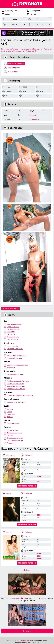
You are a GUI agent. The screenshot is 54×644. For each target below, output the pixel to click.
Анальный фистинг (14, 358)
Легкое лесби (12, 346)
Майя (9, 494)
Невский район (14, 68)
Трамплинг (11, 414)
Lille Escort (27, 570)
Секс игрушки (12, 339)
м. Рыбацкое (13, 72)
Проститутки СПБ (24, 640)
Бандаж (10, 409)
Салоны (32, 14)
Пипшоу (10, 435)
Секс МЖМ (11, 334)
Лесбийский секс (14, 329)
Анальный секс (13, 337)
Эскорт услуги (12, 430)
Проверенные (34, 11)
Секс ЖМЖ (11, 332)
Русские (33, 115)
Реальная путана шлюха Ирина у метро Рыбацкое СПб (27, 50)
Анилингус (11, 367)
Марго (9, 532)
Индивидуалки (9, 11)
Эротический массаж (15, 384)
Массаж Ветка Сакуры (16, 386)
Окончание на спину (15, 374)
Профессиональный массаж (18, 381)
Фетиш (10, 417)
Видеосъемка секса (15, 438)
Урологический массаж (16, 389)
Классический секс (14, 324)
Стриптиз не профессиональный (20, 395)
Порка (9, 412)
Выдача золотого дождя (17, 402)
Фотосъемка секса (14, 433)
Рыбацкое (28, 455)
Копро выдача (13, 423)
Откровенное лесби (15, 349)
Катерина (11, 455)
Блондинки (34, 119)
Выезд (6, 14)
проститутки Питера (18, 598)
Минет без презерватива (17, 365)
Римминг (10, 443)
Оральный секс (13, 327)
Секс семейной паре (15, 440)
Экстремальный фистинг (17, 356)
